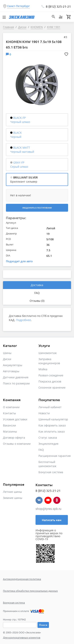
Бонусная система (51, 472)
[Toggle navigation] (4, 17)
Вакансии (9, 425)
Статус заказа (48, 438)
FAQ (37, 293)
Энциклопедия (48, 444)
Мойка (43, 369)
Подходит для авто (19, 261)
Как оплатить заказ (52, 431)
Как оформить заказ (52, 425)
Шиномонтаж (48, 353)
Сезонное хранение (52, 387)
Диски (7, 359)
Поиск (43, 625)
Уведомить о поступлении (37, 208)
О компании (11, 407)
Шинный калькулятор (53, 419)
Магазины (10, 431)
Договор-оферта (14, 438)
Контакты (9, 413)
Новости (44, 413)
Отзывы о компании (17, 444)
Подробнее (23, 320)
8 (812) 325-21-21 (58, 6)
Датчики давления (16, 377)
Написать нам (52, 520)
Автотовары (11, 371)
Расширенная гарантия (55, 456)
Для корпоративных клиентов (22, 637)
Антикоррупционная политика (22, 579)
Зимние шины (13, 498)
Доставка (37, 285)
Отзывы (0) (37, 301)
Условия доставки (15, 419)
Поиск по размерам (16, 383)
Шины (7, 353)
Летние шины (12, 492)
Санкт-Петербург (18, 6)
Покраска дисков (50, 381)
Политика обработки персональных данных (30, 591)
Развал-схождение (51, 375)
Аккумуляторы (13, 365)
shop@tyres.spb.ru (48, 509)
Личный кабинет (50, 407)
